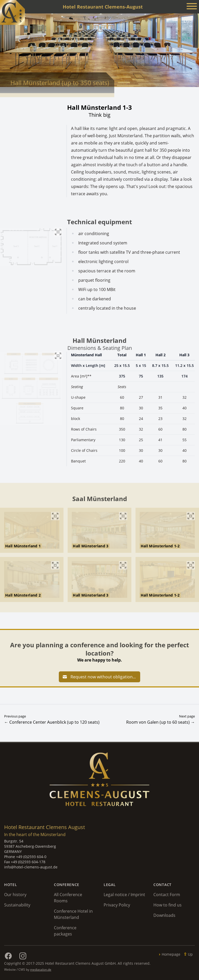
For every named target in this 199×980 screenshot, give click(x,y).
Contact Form (167, 895)
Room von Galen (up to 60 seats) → (161, 722)
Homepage (171, 954)
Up (190, 954)
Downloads (164, 915)
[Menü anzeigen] (192, 7)
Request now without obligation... (99, 677)
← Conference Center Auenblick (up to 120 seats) (52, 722)
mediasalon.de (41, 970)
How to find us (168, 905)
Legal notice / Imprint (124, 895)
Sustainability (17, 905)
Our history (15, 895)
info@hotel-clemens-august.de (31, 867)
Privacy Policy (117, 905)
